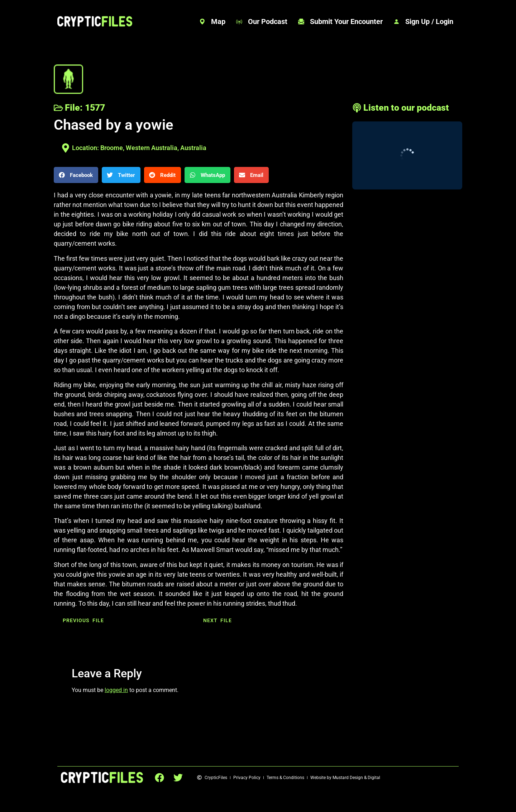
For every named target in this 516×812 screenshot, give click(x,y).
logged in (116, 690)
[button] (76, 175)
